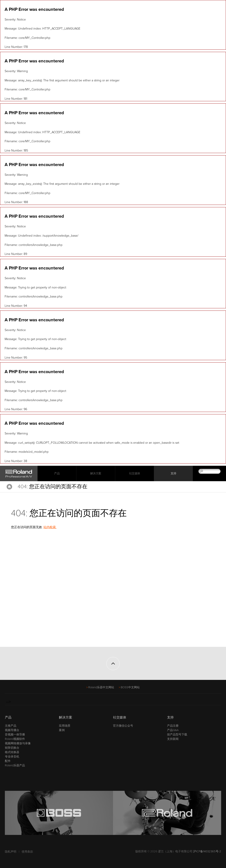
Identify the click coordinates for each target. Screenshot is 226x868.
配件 (8, 761)
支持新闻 (173, 739)
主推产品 (11, 726)
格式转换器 (12, 752)
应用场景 (65, 726)
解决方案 (96, 473)
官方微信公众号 (123, 726)
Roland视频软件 (15, 739)
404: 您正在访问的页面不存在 (53, 487)
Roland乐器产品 (15, 765)
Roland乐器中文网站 (101, 687)
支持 (173, 473)
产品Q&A (173, 730)
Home (9, 487)
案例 (62, 730)
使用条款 (27, 852)
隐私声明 (11, 852)
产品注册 (173, 726)
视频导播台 (12, 730)
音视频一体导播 (15, 735)
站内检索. (50, 527)
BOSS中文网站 (130, 687)
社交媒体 (135, 473)
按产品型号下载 (177, 735)
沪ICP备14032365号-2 (207, 851)
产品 (8, 717)
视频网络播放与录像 (18, 743)
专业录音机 (12, 757)
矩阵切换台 (12, 748)
